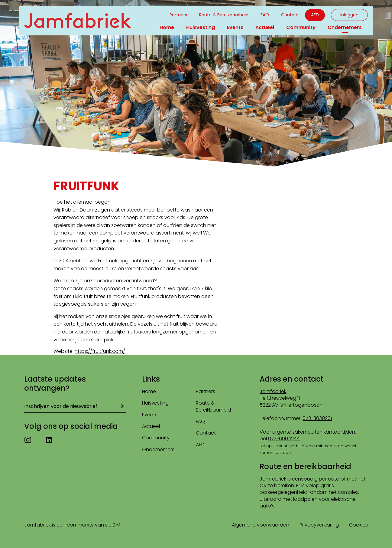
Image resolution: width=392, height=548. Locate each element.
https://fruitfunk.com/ (100, 351)
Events (235, 27)
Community (301, 27)
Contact (290, 15)
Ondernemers (345, 27)
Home (167, 27)
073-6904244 (284, 439)
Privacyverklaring (319, 525)
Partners (178, 15)
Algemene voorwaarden (261, 525)
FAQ (265, 15)
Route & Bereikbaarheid (224, 15)
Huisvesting (201, 27)
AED (315, 15)
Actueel (265, 27)
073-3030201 (317, 418)
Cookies (358, 525)
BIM (117, 525)
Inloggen (349, 15)
